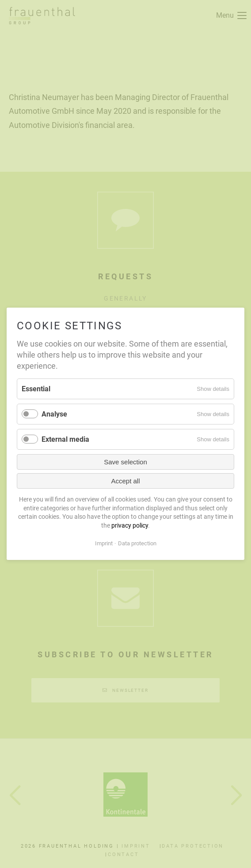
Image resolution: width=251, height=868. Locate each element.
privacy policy (130, 525)
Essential (36, 389)
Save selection (125, 462)
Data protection (137, 543)
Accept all (125, 481)
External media (65, 439)
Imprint (104, 543)
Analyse (54, 414)
